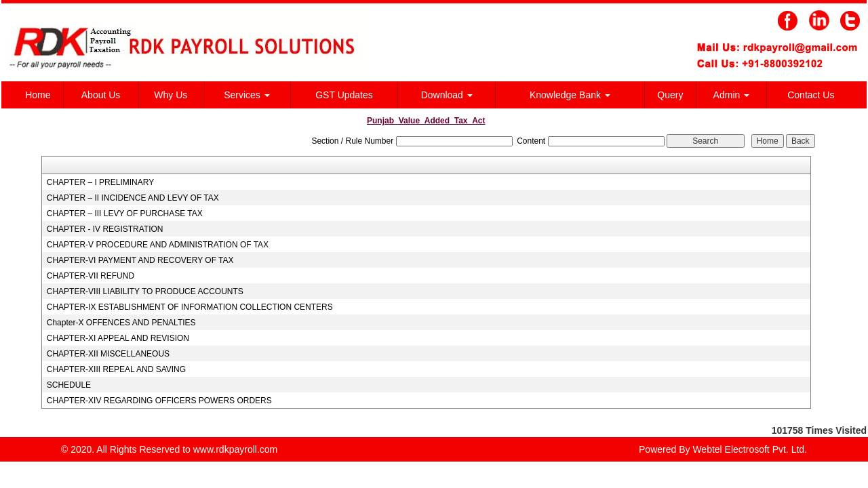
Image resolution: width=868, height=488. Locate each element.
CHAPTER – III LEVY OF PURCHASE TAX (125, 213)
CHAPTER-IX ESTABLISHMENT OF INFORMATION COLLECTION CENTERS (190, 307)
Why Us (171, 95)
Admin (732, 95)
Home (38, 95)
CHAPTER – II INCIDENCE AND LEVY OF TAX (133, 198)
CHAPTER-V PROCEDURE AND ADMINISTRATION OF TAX (158, 245)
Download (447, 95)
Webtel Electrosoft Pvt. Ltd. (750, 449)
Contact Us (811, 95)
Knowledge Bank (570, 95)
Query (670, 95)
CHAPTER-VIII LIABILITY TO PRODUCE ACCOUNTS (145, 291)
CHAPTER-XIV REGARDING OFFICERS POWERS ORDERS (159, 401)
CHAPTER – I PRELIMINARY (100, 182)
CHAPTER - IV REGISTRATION (105, 229)
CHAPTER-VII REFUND (91, 276)
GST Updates (344, 95)
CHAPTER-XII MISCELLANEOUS (108, 354)
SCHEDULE (69, 385)
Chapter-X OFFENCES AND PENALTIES (121, 323)
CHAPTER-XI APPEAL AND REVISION (118, 338)
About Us (101, 95)
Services (247, 95)
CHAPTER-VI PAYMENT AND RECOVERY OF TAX (140, 260)
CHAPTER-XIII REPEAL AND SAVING (116, 369)
